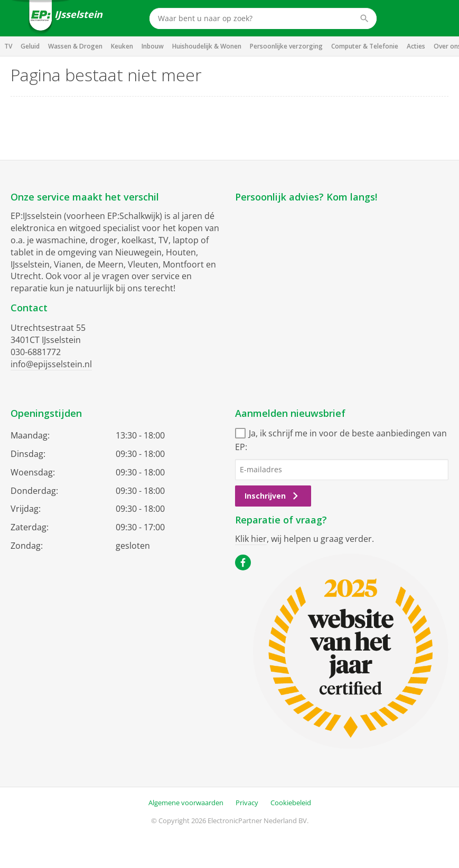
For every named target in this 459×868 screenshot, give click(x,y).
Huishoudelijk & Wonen (207, 46)
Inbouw (153, 46)
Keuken (122, 46)
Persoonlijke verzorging (286, 46)
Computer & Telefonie (365, 46)
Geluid (30, 46)
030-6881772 (36, 352)
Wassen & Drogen (75, 46)
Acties (416, 46)
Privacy (247, 803)
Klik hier (251, 539)
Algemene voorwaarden (186, 803)
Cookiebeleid (291, 803)
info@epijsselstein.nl (51, 364)
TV (8, 46)
